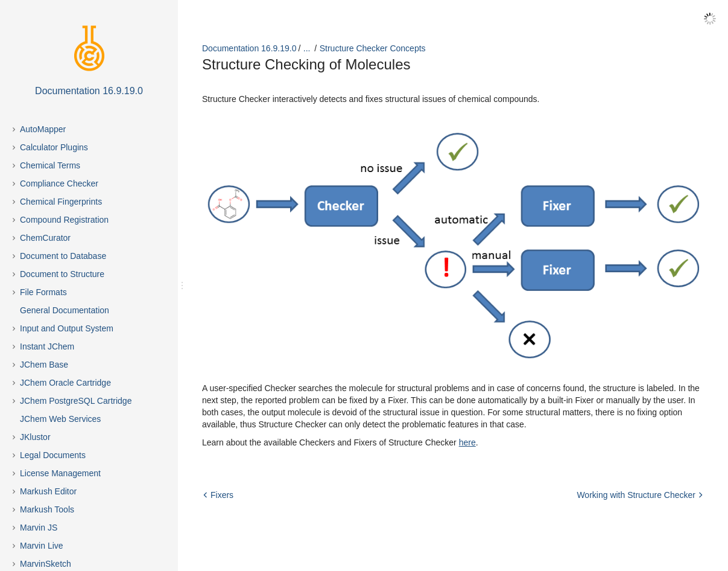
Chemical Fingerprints (61, 202)
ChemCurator (45, 238)
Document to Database (63, 256)
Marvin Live (42, 546)
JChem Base (44, 365)
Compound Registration (64, 220)
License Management (60, 473)
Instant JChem (47, 346)
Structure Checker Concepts (373, 48)
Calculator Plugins (54, 147)
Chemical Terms (50, 165)
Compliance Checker (59, 183)
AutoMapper (43, 129)
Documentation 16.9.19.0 (249, 48)
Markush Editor (48, 491)
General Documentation (65, 310)
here (467, 442)
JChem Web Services (60, 419)
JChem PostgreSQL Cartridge (76, 401)
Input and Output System (67, 328)
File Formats (43, 292)
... (307, 48)
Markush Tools (47, 509)
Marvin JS (39, 528)
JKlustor (35, 437)
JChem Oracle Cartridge (65, 383)
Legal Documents (53, 455)
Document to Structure (62, 274)
